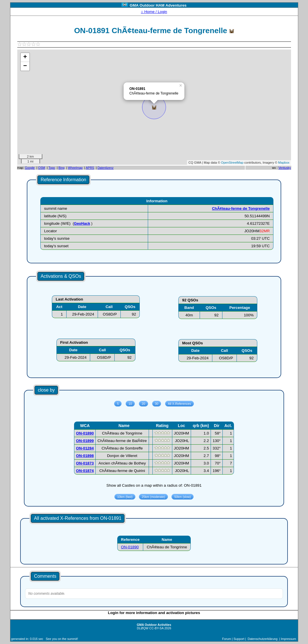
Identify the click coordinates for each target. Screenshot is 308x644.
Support (239, 639)
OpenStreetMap (232, 163)
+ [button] (25, 57)
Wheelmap (75, 168)
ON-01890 (130, 547)
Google (30, 168)
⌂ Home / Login (154, 12)
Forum (227, 639)
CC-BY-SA (156, 628)
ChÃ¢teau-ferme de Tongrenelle (241, 208)
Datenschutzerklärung (263, 639)
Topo (52, 168)
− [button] (25, 66)
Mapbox (284, 163)
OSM (41, 168)
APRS (90, 168)
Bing (62, 168)
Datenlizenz (105, 168)
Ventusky (285, 168)
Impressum (289, 639)
